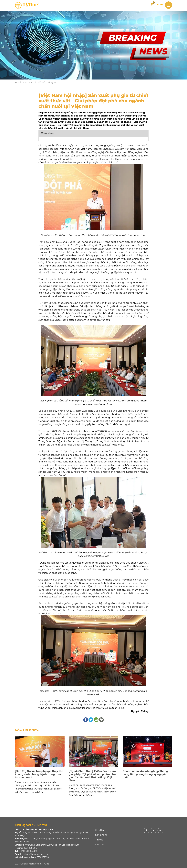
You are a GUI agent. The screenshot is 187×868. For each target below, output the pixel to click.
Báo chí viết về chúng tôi (43, 83)
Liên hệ (99, 844)
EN (161, 4)
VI (158, 4)
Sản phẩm (101, 835)
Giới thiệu (101, 830)
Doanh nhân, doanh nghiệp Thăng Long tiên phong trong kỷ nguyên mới (145, 774)
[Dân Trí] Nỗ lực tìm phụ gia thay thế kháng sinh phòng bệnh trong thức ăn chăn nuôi (39, 774)
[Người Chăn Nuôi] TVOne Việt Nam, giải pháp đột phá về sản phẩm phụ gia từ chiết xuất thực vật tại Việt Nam (93, 776)
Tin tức (23, 83)
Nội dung (47, 133)
